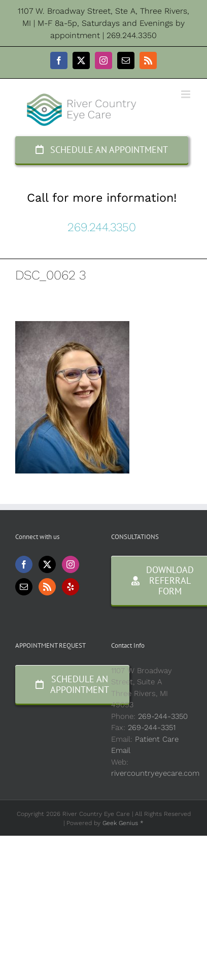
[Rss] (47, 587)
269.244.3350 (102, 227)
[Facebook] (24, 564)
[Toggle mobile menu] (186, 94)
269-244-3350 (163, 716)
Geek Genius (120, 823)
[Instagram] (71, 564)
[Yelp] (71, 587)
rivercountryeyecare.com (155, 773)
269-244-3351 (152, 728)
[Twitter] (47, 564)
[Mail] (24, 587)
